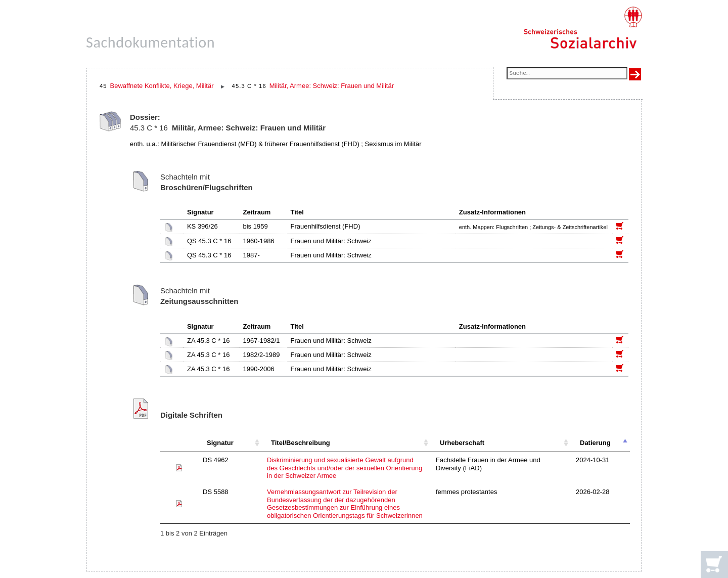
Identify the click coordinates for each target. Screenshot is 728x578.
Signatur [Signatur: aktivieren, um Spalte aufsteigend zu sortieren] (220, 443)
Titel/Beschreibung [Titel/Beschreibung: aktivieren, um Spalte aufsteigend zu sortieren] (301, 443)
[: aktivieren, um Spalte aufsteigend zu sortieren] (179, 443)
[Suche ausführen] (635, 74)
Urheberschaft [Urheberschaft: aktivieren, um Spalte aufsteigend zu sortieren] (462, 443)
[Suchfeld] (567, 74)
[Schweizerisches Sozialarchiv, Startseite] (583, 28)
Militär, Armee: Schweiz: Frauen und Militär (332, 86)
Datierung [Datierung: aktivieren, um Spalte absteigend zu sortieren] (595, 443)
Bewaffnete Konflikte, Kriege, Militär (162, 86)
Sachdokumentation (150, 42)
